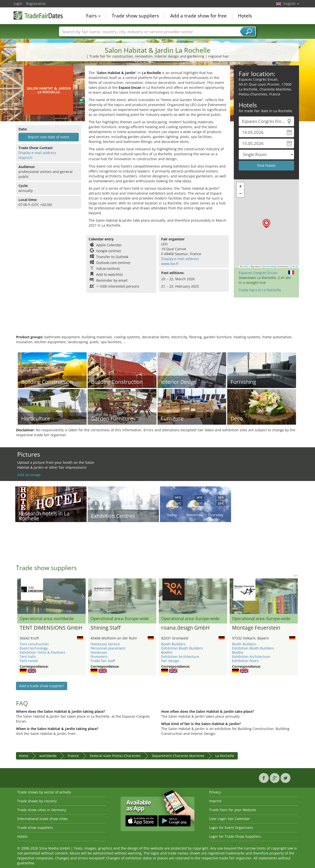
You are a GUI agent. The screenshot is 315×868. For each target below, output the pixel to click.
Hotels (245, 16)
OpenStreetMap (269, 266)
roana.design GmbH (185, 628)
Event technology (34, 648)
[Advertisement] (157, 319)
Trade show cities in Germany (42, 810)
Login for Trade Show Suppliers (235, 836)
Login (18, 4)
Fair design (170, 661)
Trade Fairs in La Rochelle (260, 290)
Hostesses (99, 652)
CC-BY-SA (294, 266)
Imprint (215, 801)
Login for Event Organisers (231, 828)
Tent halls (28, 657)
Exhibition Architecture (180, 657)
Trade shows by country (37, 801)
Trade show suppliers (135, 16)
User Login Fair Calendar (229, 819)
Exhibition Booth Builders (182, 648)
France (73, 756)
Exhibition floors (245, 661)
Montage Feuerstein (256, 628)
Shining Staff (106, 628)
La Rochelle (225, 756)
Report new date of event (49, 137)
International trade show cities (42, 819)
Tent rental (29, 661)
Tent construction (34, 644)
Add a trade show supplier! (42, 686)
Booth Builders (173, 644)
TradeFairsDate (38, 15)
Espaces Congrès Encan (258, 273)
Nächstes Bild (83, 596)
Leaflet (244, 266)
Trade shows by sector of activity (44, 792)
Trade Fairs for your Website (233, 810)
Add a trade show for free (198, 16)
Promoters (99, 657)
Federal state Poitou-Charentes (115, 756)
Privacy (215, 792)
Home (24, 756)
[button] (266, 224)
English (291, 4)
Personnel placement (108, 648)
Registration (36, 4)
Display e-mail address (37, 153)
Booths (167, 652)
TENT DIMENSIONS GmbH (51, 628)
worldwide (48, 756)
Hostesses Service (105, 644)
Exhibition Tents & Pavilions (42, 652)
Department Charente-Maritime (178, 756)
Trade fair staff (103, 661)
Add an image (29, 475)
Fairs (93, 16)
